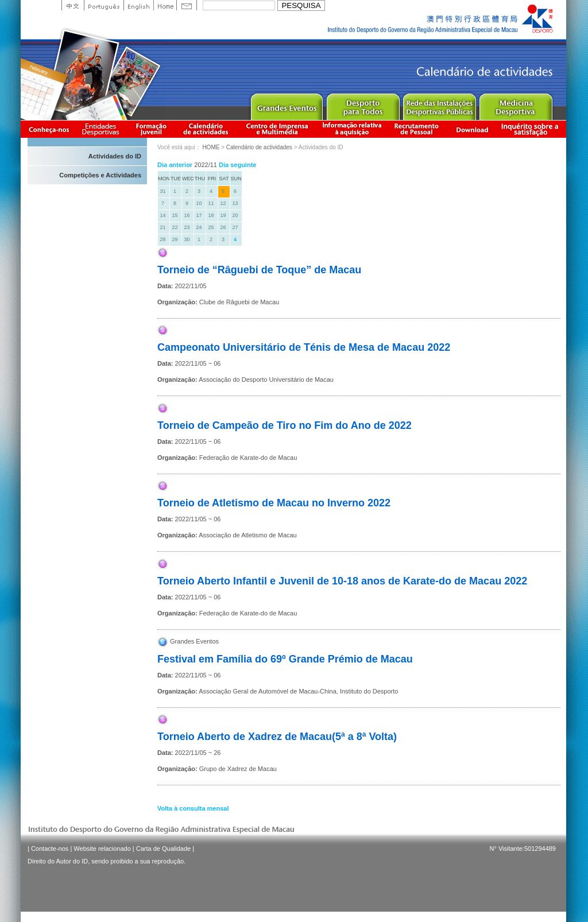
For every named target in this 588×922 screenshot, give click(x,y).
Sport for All (363, 104)
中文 (73, 5)
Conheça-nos (49, 129)
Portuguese (104, 5)
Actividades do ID (115, 156)
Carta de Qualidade (163, 849)
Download (472, 129)
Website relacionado (102, 849)
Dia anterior (175, 165)
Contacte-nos (50, 849)
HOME (211, 147)
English (138, 5)
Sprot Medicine (515, 104)
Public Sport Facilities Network (439, 104)
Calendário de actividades (206, 129)
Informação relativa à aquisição (352, 129)
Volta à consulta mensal (193, 808)
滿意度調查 (532, 129)
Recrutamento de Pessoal (417, 129)
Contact (187, 5)
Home (165, 5)
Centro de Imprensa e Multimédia (278, 129)
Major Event (286, 104)
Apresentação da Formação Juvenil (151, 129)
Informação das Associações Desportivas (102, 129)
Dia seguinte (237, 165)
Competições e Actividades (100, 175)
